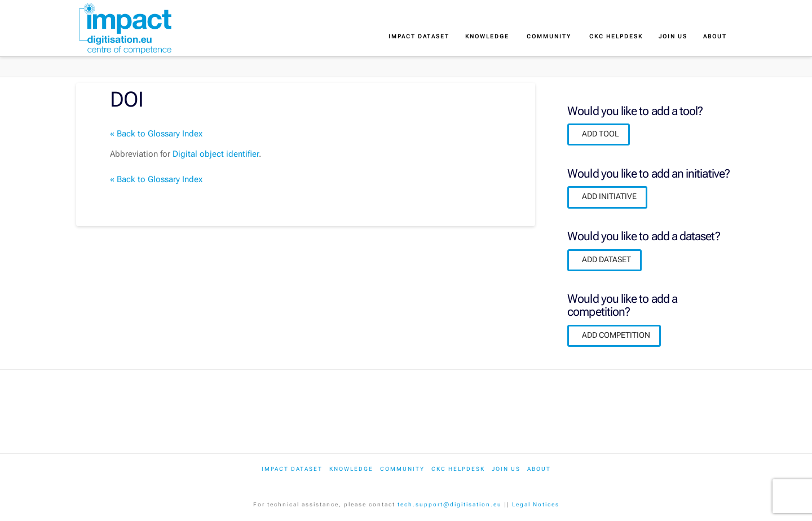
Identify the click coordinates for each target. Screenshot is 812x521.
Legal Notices (536, 504)
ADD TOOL (601, 134)
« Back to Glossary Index (156, 134)
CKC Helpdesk (458, 469)
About (539, 469)
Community (402, 469)
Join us (506, 469)
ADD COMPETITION (616, 335)
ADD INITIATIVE (609, 196)
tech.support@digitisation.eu (450, 504)
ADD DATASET (606, 259)
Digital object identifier (216, 154)
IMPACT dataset (292, 469)
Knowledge (351, 469)
